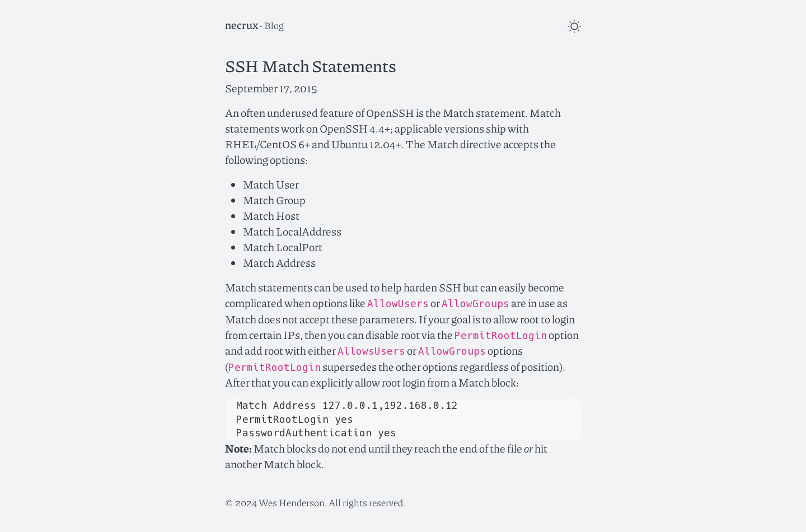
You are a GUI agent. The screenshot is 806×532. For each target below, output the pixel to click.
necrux (242, 25)
